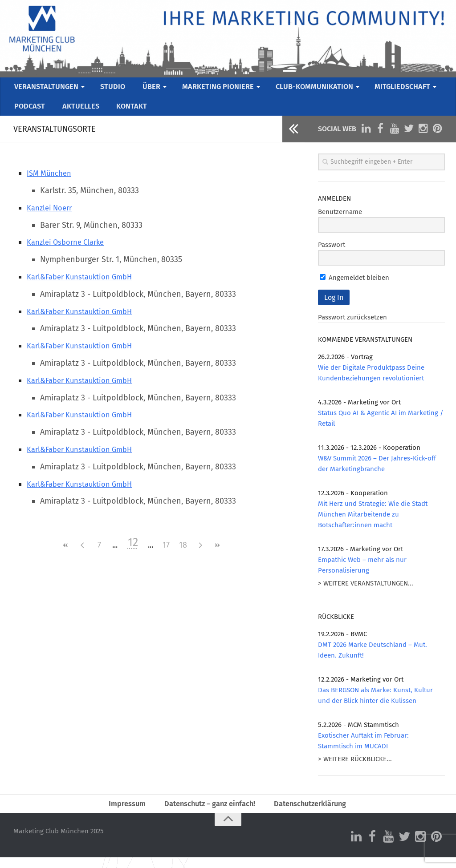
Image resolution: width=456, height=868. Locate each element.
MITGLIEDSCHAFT (406, 89)
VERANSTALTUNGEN (47, 89)
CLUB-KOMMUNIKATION (316, 89)
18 (183, 553)
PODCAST (29, 112)
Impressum (120, 813)
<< (65, 553)
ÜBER (150, 89)
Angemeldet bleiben (354, 286)
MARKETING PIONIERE (217, 89)
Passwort (332, 253)
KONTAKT (127, 112)
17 (166, 553)
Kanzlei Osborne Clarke (69, 250)
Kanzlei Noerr (52, 216)
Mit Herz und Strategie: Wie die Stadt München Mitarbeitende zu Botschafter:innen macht (373, 522)
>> (217, 553)
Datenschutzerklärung (315, 813)
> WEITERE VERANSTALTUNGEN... (366, 591)
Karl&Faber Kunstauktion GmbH (85, 285)
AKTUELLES (78, 112)
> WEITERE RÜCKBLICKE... (355, 767)
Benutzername (340, 220)
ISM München (51, 181)
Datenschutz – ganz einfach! (207, 813)
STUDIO (114, 89)
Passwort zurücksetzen (352, 325)
